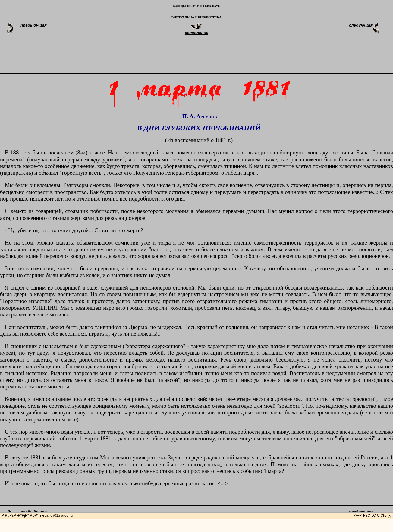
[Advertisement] (204, 57)
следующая (361, 25)
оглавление (196, 33)
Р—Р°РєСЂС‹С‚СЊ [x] (372, 515)
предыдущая (34, 25)
